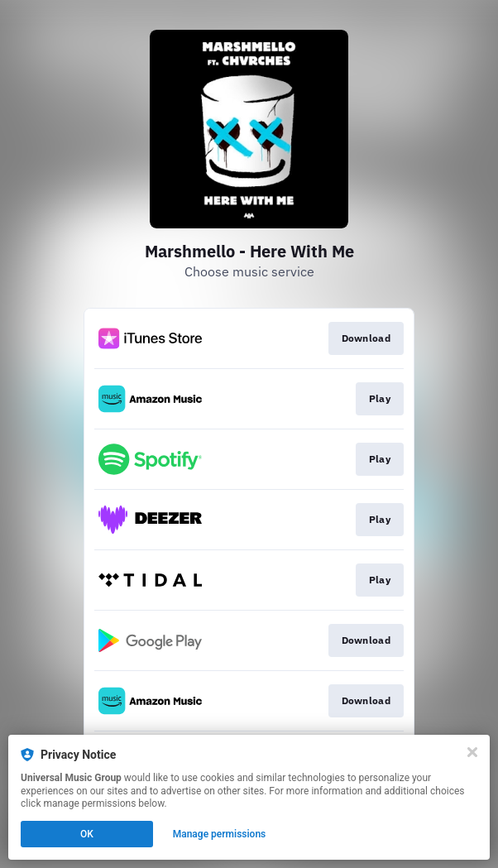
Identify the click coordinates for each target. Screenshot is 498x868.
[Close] (472, 752)
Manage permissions (220, 834)
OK (87, 834)
